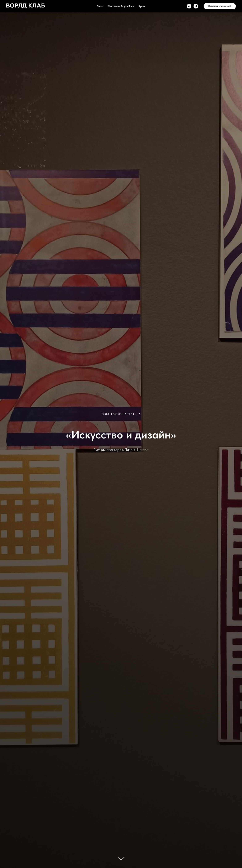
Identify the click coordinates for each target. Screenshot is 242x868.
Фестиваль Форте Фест (121, 6)
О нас (100, 6)
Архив (142, 6)
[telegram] (196, 6)
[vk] (189, 6)
